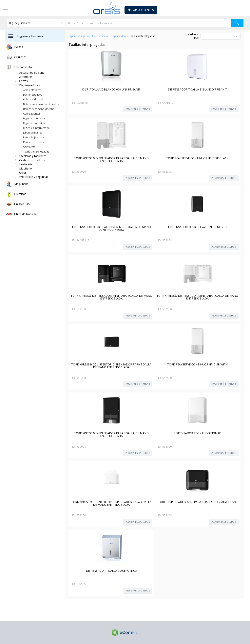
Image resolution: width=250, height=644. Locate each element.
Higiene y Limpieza (79, 36)
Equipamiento (100, 36)
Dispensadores (119, 36)
